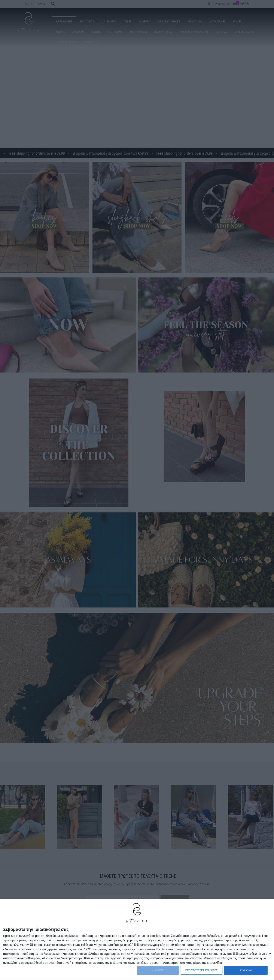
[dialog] (137, 939)
